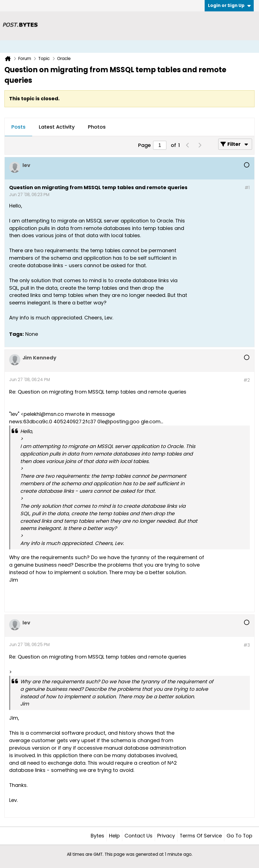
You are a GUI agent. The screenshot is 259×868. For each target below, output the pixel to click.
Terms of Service (201, 836)
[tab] (18, 127)
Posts (18, 127)
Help (114, 836)
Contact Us (139, 836)
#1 (247, 188)
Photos (97, 127)
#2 (247, 380)
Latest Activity (57, 127)
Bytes (97, 836)
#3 (247, 645)
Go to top (239, 836)
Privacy (166, 836)
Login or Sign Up (229, 5)
